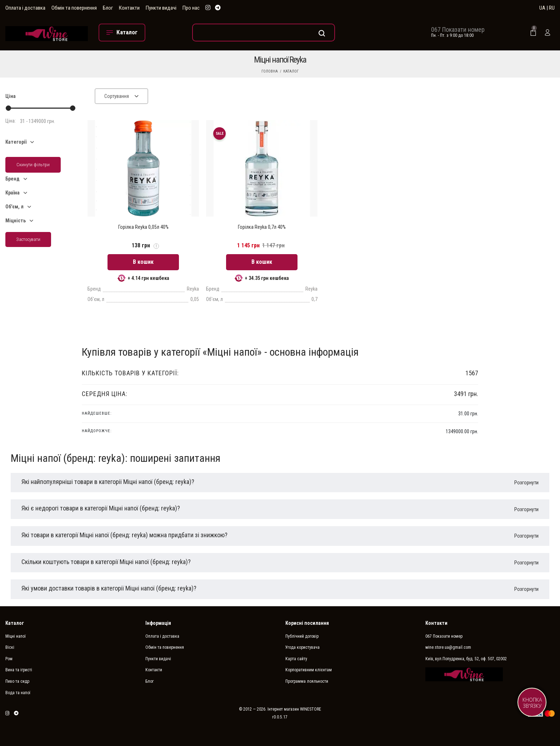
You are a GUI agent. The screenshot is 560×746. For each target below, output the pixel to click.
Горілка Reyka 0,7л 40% (262, 227)
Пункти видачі (161, 8)
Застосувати (28, 239)
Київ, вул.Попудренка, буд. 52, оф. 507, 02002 (466, 659)
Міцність (16, 221)
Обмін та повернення (74, 8)
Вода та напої (18, 693)
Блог (108, 8)
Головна (270, 71)
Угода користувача (302, 647)
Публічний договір (302, 636)
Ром (9, 659)
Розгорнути (526, 483)
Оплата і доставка (25, 8)
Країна (12, 193)
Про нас (191, 8)
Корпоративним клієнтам (309, 670)
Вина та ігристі (19, 670)
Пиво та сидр (17, 681)
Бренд (12, 179)
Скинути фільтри (33, 165)
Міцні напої (16, 636)
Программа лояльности (307, 681)
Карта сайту (296, 659)
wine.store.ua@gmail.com (448, 647)
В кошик (143, 262)
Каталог (291, 71)
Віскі (10, 647)
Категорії (16, 142)
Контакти (129, 8)
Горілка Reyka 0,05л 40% (143, 227)
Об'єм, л (14, 207)
